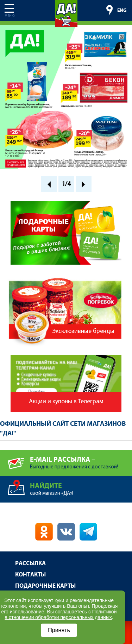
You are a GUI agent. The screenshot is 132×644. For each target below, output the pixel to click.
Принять (59, 630)
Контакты (30, 575)
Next (84, 184)
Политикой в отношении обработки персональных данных (61, 614)
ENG (122, 11)
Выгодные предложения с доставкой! (81, 460)
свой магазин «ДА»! (81, 486)
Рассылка (30, 564)
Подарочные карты (45, 586)
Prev (49, 184)
